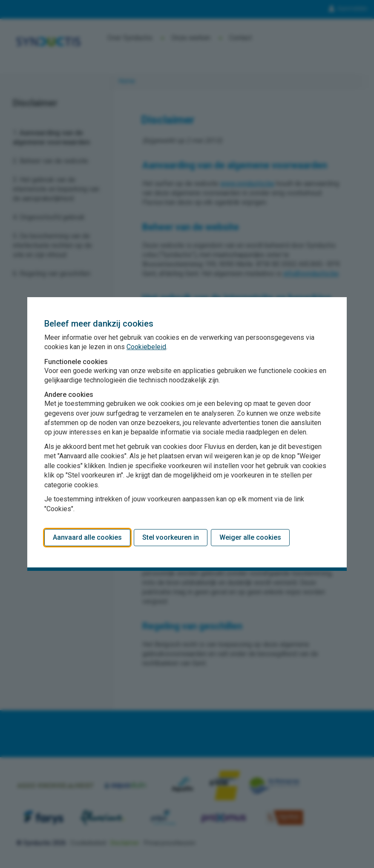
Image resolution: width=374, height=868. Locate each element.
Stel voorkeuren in (171, 537)
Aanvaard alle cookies (87, 537)
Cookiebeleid (146, 347)
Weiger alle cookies (250, 537)
